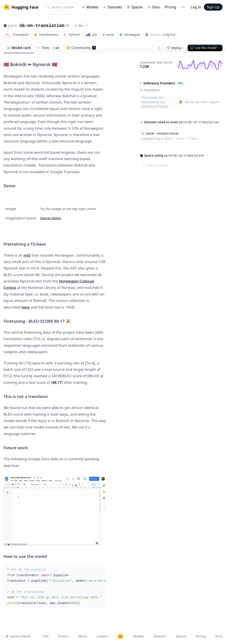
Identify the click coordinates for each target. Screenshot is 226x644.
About (83, 636)
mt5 (27, 255)
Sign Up (213, 7)
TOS (46, 636)
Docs (154, 7)
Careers (102, 636)
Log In (196, 7)
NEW (180, 83)
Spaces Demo (51, 218)
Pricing (170, 7)
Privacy (63, 636)
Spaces (135, 7)
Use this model (205, 48)
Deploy (176, 48)
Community (81, 48)
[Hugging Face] (121, 636)
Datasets (113, 7)
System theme (18, 636)
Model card (19, 48)
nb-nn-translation (42, 26)
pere (12, 26)
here (26, 307)
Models (90, 7)
